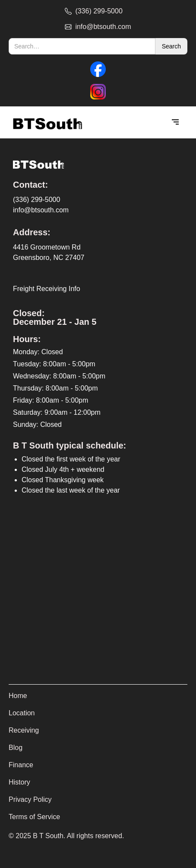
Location (22, 713)
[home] (45, 123)
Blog (16, 748)
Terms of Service (34, 817)
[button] (175, 122)
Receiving (24, 730)
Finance (21, 765)
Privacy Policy (30, 799)
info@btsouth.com (41, 210)
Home (18, 696)
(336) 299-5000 (36, 200)
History (19, 782)
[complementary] (133, 820)
